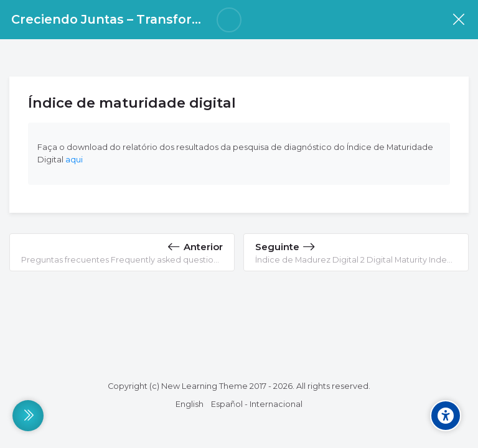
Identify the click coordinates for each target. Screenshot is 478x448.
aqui (74, 160)
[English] (190, 404)
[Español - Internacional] (257, 404)
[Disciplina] (458, 20)
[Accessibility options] (446, 416)
